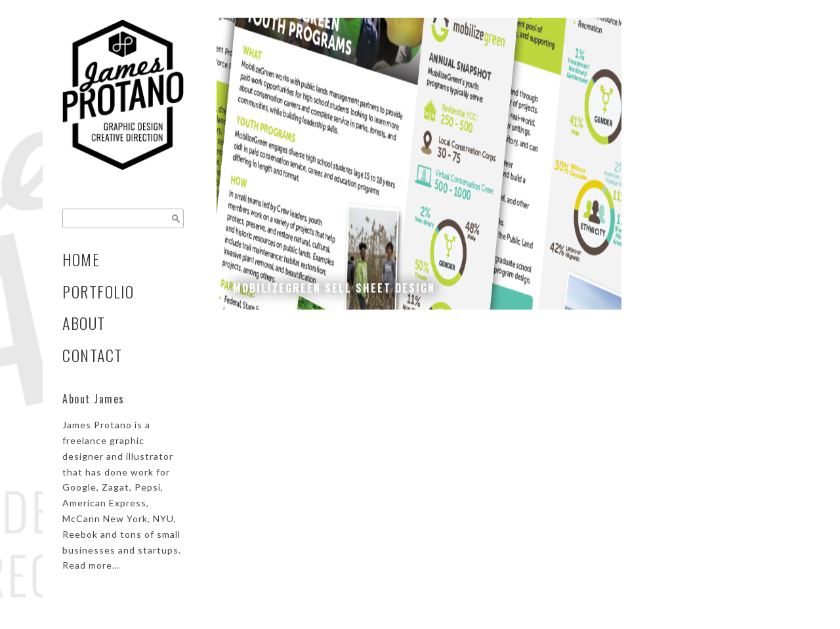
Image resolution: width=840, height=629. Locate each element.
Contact (93, 355)
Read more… (91, 565)
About (84, 323)
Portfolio (98, 292)
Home (81, 259)
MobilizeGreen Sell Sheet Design (334, 288)
